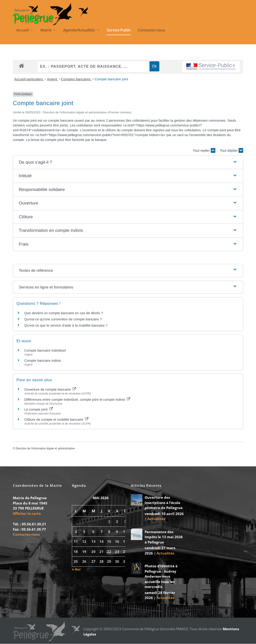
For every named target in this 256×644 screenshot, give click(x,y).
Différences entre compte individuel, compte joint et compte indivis (77, 400)
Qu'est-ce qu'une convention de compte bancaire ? (63, 320)
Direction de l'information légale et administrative (45, 449)
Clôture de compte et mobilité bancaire (56, 420)
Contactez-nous (151, 31)
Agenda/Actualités (79, 31)
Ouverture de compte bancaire (50, 390)
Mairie (46, 31)
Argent (52, 79)
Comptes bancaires (76, 79)
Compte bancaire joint (111, 79)
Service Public (119, 31)
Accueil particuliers (29, 79)
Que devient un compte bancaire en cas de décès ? (64, 313)
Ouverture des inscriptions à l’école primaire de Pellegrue (164, 503)
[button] (128, 163)
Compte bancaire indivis (43, 361)
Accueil (23, 31)
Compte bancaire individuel (45, 351)
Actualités (156, 519)
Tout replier (204, 151)
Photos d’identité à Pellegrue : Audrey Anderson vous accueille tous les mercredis (161, 577)
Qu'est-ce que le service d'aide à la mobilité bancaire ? (66, 326)
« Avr (76, 569)
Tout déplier (232, 151)
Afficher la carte (27, 514)
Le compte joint (39, 410)
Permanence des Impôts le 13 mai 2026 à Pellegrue (164, 537)
